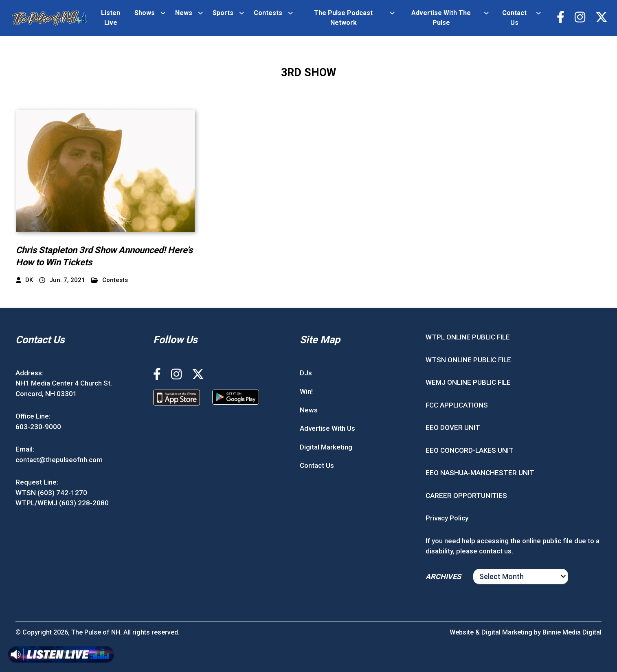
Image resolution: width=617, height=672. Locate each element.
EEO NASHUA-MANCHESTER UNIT (480, 473)
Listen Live (111, 18)
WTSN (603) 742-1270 (51, 493)
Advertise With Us (327, 428)
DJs (306, 373)
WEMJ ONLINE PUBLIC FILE (468, 382)
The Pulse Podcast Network (343, 18)
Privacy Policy (447, 518)
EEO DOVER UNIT (453, 427)
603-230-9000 (38, 427)
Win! (306, 391)
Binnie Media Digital (572, 632)
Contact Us (514, 18)
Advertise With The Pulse (441, 18)
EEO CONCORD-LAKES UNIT (470, 450)
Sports (223, 13)
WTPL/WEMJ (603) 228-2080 (62, 503)
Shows (145, 13)
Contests (268, 13)
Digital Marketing (326, 447)
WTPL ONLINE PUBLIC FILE (468, 337)
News (184, 13)
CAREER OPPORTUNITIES (466, 496)
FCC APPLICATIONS (457, 405)
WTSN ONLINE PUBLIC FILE (468, 360)
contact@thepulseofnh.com (59, 460)
